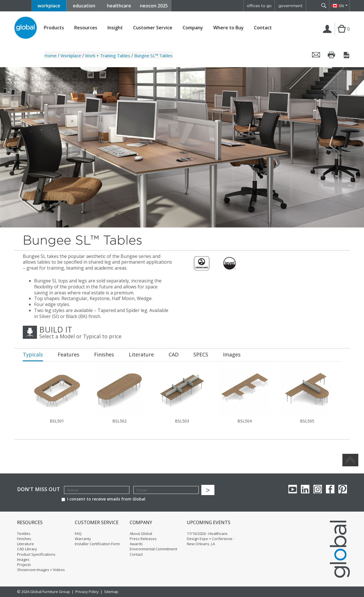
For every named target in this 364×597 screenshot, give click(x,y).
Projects (24, 565)
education (84, 6)
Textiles (24, 534)
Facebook (330, 489)
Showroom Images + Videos (41, 570)
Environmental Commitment (153, 549)
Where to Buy (228, 28)
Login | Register (328, 35)
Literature (25, 544)
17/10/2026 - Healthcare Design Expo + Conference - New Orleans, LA (211, 539)
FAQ (78, 534)
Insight (115, 28)
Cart (341, 35)
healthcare (119, 6)
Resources (86, 28)
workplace (49, 6)
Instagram (318, 489)
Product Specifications (36, 554)
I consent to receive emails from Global (103, 499)
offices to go (259, 6)
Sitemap (111, 592)
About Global (141, 534)
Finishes (24, 539)
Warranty (83, 539)
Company (193, 28)
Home (50, 56)
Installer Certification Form (97, 544)
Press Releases (143, 539)
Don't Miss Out (39, 489)
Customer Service (153, 28)
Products (54, 28)
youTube (293, 489)
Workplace (71, 56)
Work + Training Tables (108, 56)
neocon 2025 (154, 6)
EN (342, 6)
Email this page (316, 55)
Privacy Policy (87, 592)
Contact (263, 28)
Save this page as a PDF (347, 55)
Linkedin (305, 489)
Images (23, 559)
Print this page (332, 55)
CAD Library (27, 549)
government (290, 6)
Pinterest (343, 489)
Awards (136, 544)
